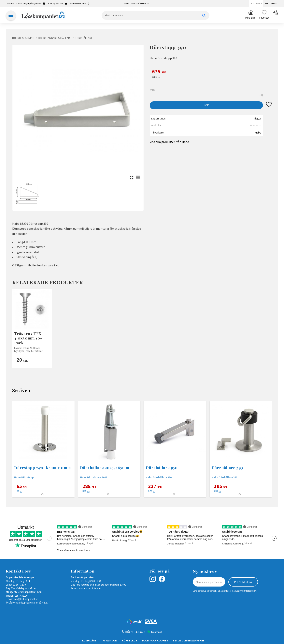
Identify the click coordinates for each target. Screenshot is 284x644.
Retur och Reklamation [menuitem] (188, 640)
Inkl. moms (256, 4)
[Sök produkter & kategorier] (156, 15)
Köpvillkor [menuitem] (129, 640)
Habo (258, 133)
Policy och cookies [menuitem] (155, 640)
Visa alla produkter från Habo (169, 142)
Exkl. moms (271, 4)
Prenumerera (243, 582)
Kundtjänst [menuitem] (90, 640)
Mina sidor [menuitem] (251, 18)
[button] (264, 15)
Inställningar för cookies (136, 4)
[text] (211, 72)
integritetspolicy (248, 591)
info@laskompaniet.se (26, 599)
